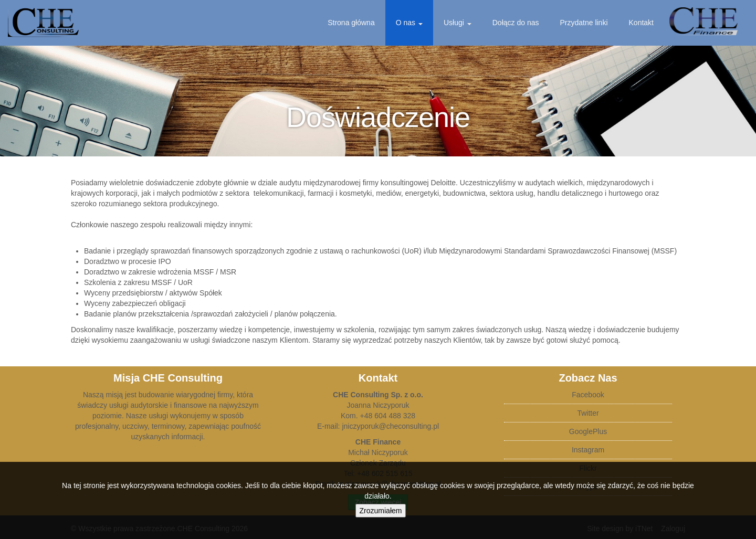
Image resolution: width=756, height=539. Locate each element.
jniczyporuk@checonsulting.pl (390, 426)
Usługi (458, 23)
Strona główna (351, 23)
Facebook (588, 395)
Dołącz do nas (516, 23)
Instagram (588, 450)
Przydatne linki (584, 23)
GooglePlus (588, 431)
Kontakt (641, 23)
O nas (409, 23)
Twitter (588, 413)
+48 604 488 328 (388, 416)
